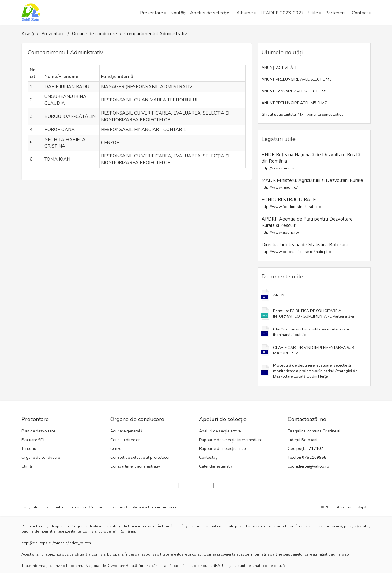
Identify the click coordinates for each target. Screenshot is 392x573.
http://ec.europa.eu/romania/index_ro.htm (56, 543)
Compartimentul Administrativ (156, 34)
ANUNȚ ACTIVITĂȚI (279, 68)
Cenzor (117, 449)
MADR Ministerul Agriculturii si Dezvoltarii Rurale (312, 184)
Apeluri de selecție (210, 13)
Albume (245, 13)
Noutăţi (178, 13)
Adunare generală (126, 431)
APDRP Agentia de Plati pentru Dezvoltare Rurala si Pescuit (307, 226)
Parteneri (335, 13)
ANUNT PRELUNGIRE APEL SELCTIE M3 (297, 79)
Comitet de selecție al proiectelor (140, 458)
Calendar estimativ (216, 466)
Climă (27, 466)
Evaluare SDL (34, 440)
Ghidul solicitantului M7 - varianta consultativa (303, 115)
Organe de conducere (94, 34)
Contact (360, 13)
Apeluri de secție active (220, 431)
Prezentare (152, 13)
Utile (313, 13)
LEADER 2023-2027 (282, 13)
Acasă (28, 34)
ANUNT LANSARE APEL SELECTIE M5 (295, 91)
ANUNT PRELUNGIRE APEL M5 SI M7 (294, 103)
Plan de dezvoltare (38, 431)
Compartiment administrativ (135, 466)
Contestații (209, 458)
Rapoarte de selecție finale (223, 449)
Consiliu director (125, 440)
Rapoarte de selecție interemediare (231, 440)
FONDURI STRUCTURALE (291, 203)
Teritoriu (29, 449)
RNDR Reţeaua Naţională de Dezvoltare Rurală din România (311, 161)
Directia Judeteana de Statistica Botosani (305, 248)
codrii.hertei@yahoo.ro (309, 466)
